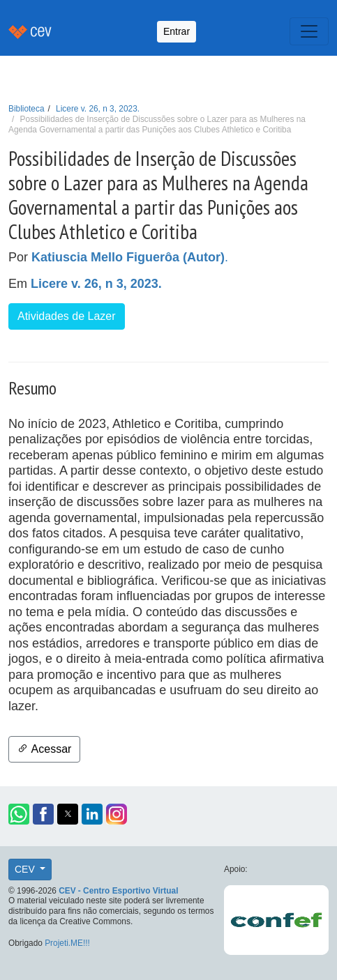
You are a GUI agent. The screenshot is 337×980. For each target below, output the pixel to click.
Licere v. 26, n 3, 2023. (98, 109)
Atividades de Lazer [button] (67, 316)
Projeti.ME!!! (67, 943)
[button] (19, 814)
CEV (26, 869)
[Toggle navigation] (309, 31)
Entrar (177, 31)
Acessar (44, 749)
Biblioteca (27, 109)
